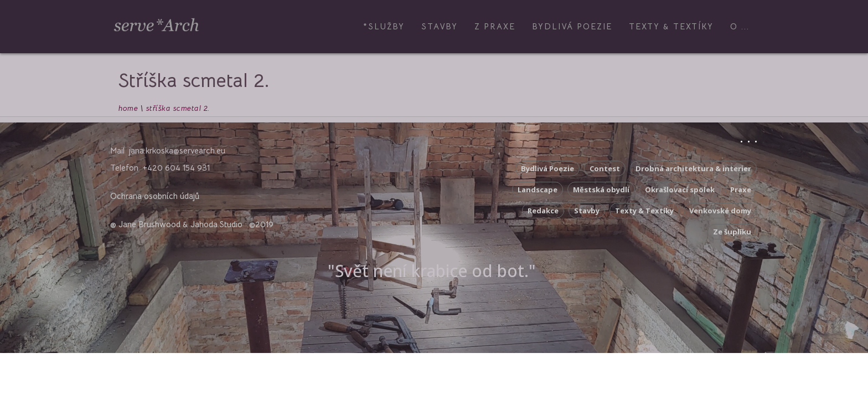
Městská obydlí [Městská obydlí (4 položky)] (601, 190)
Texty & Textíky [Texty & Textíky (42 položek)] (644, 211)
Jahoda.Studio (216, 224)
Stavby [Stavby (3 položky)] (587, 211)
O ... (740, 26)
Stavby (440, 26)
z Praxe (495, 26)
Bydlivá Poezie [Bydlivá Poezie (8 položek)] (547, 168)
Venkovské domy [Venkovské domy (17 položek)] (720, 211)
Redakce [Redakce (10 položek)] (543, 211)
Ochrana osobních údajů (155, 196)
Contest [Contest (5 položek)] (605, 168)
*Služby (384, 26)
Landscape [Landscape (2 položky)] (538, 190)
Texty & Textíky (671, 26)
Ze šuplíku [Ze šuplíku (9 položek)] (732, 232)
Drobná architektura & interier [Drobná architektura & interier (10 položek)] (693, 168)
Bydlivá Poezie (572, 26)
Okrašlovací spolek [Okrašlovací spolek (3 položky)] (680, 190)
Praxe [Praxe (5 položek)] (741, 190)
